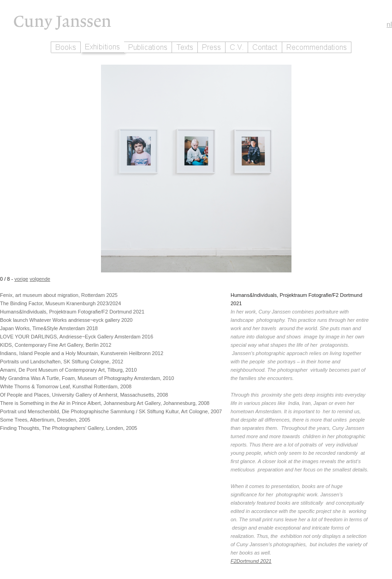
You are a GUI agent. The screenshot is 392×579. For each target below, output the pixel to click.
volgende (40, 279)
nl (389, 24)
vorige (21, 279)
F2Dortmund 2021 (251, 561)
